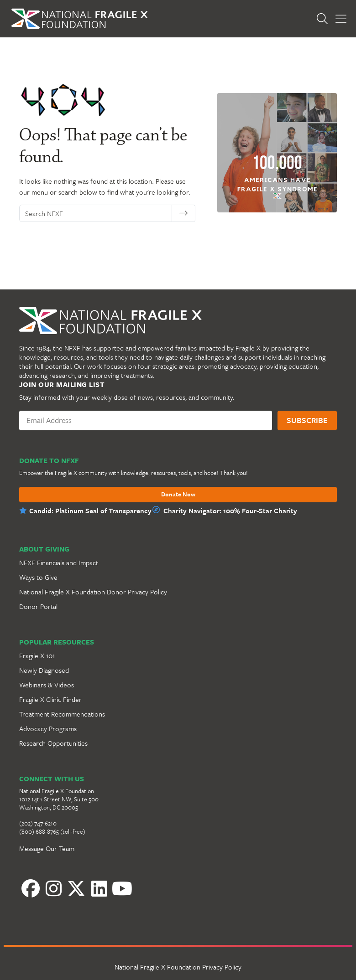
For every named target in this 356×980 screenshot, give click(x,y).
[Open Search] (325, 19)
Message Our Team (47, 848)
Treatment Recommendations (62, 714)
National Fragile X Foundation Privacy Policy (178, 967)
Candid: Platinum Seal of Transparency (90, 511)
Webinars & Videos (47, 685)
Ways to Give (38, 577)
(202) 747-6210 (38, 823)
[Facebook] (31, 888)
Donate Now (178, 495)
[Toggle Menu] (341, 19)
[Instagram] (53, 888)
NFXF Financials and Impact (59, 562)
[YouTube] (122, 888)
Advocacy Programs (48, 728)
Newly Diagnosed (44, 670)
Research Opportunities (53, 743)
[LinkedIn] (99, 888)
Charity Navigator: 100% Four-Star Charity (230, 511)
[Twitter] (76, 888)
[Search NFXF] (98, 213)
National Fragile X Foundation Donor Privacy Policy (93, 592)
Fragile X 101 (37, 655)
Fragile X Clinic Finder (50, 699)
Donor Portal (38, 606)
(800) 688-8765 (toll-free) (52, 831)
